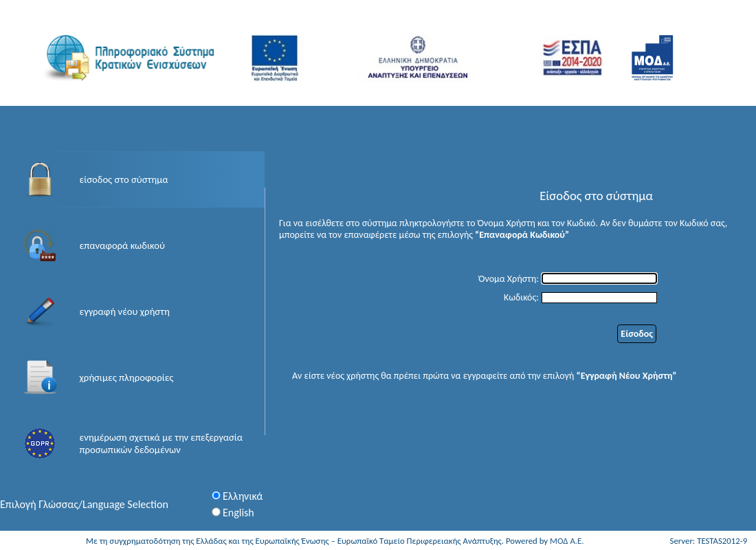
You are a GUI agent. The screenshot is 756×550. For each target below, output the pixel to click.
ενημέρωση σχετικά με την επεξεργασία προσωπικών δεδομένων (162, 443)
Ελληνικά (243, 496)
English (238, 513)
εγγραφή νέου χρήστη (125, 311)
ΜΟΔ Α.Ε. (567, 541)
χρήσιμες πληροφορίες (127, 377)
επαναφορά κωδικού (122, 245)
